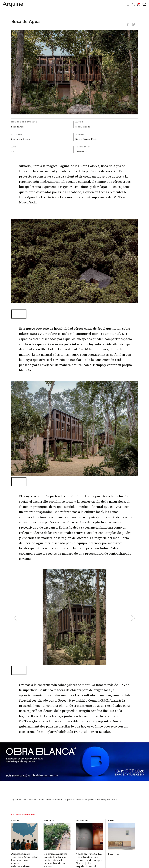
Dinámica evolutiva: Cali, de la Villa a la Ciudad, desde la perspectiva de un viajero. (55, 860)
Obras (111, 821)
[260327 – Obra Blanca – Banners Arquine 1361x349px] (74, 780)
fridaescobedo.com (20, 139)
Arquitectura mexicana (74, 799)
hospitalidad (91, 799)
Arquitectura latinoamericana (51, 799)
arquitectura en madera (27, 799)
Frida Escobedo (83, 127)
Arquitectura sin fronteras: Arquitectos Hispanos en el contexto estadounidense (25, 860)
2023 (14, 152)
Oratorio (113, 854)
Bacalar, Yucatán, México (87, 139)
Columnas (16, 821)
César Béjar (81, 152)
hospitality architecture (107, 799)
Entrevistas (82, 821)
